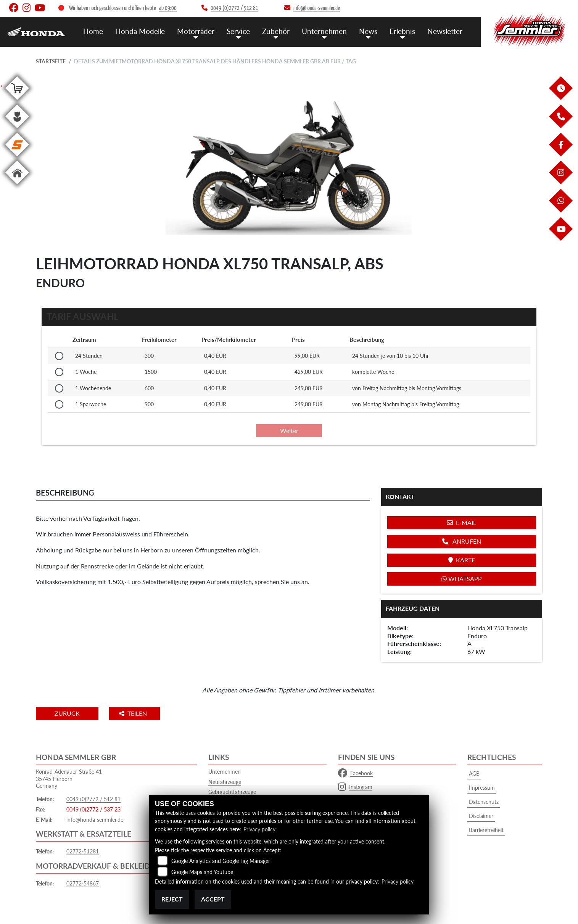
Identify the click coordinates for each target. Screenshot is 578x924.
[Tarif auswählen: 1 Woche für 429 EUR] (59, 372)
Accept (213, 899)
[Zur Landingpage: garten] (17, 130)
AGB (474, 773)
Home (93, 31)
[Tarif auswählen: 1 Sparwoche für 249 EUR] (59, 404)
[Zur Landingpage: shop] (17, 101)
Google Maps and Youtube (202, 872)
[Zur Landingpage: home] (17, 186)
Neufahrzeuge (225, 782)
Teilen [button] (134, 713)
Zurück (68, 713)
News (368, 31)
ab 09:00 (168, 8)
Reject (172, 899)
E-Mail (461, 522)
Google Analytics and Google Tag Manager (221, 861)
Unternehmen (324, 31)
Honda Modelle (140, 31)
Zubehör (276, 31)
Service (238, 31)
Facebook (355, 773)
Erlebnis (402, 31)
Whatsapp (462, 579)
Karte (462, 560)
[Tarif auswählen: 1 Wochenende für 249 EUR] (59, 388)
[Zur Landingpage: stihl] (17, 158)
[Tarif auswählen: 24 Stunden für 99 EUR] (59, 356)
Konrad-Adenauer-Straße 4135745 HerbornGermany (69, 779)
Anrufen (462, 541)
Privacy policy (259, 830)
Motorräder (196, 31)
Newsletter (445, 31)
